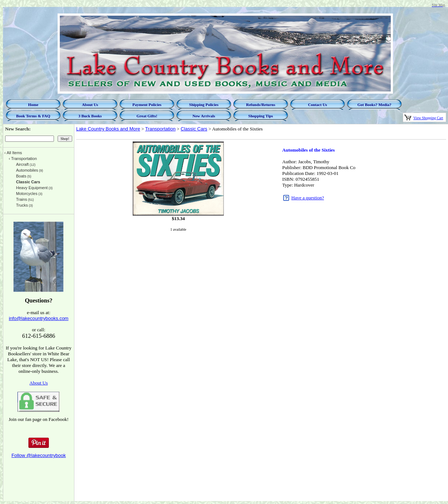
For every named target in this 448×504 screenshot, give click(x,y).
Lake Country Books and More (108, 129)
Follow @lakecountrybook (38, 455)
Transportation (160, 129)
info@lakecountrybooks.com (39, 318)
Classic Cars (194, 129)
